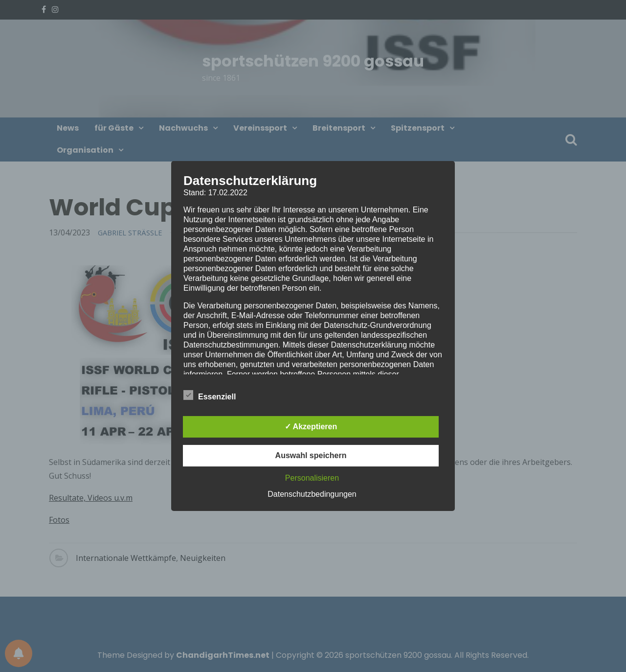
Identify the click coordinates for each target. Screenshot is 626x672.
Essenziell (210, 395)
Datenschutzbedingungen (312, 494)
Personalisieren (312, 478)
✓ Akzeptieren (311, 427)
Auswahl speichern (311, 455)
